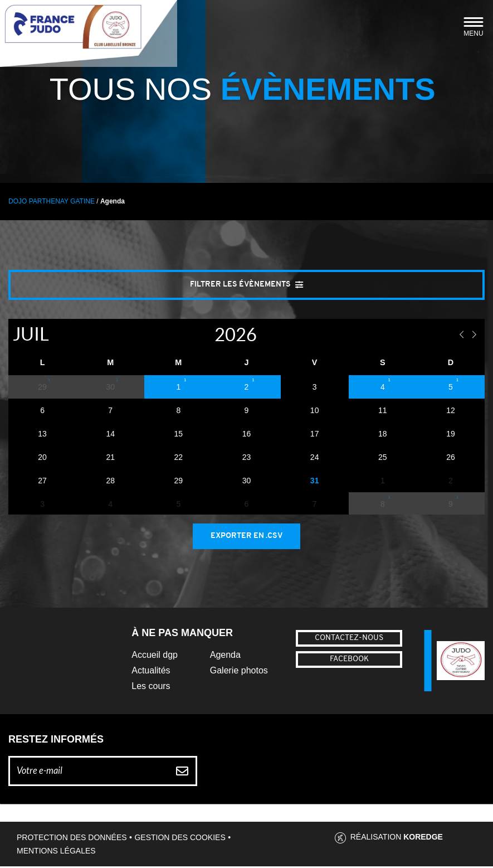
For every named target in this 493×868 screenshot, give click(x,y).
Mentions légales (56, 852)
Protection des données (72, 839)
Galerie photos (239, 672)
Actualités (151, 672)
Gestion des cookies (180, 839)
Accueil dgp (155, 656)
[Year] (202, 335)
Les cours (151, 688)
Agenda (225, 656)
